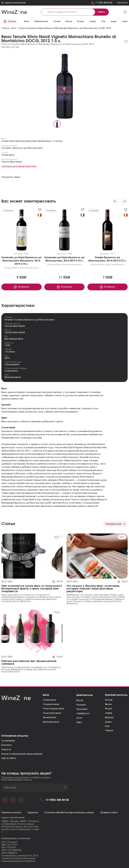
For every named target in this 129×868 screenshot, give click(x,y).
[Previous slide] (115, 201)
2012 (7, 358)
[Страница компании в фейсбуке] (13, 800)
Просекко (82, 709)
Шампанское (41, 21)
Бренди (109, 717)
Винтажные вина (14, 339)
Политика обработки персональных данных (69, 813)
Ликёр (109, 713)
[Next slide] (124, 201)
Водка (81, 21)
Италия (9, 320)
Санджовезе (12, 364)
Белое (80, 700)
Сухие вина (11, 371)
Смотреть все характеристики (19, 166)
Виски (69, 21)
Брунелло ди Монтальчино (39, 320)
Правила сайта (109, 813)
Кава (79, 722)
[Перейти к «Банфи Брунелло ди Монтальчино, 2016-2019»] (108, 231)
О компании (8, 741)
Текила (109, 731)
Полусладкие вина (53, 709)
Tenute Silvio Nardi (15, 326)
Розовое (81, 705)
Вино (27, 21)
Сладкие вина (51, 704)
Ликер (93, 21)
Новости (6, 750)
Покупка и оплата (11, 813)
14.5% (8, 345)
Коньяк (57, 21)
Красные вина (13, 377)
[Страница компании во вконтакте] (5, 800)
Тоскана (18, 320)
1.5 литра (10, 352)
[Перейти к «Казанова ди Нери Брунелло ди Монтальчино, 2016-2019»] (64, 231)
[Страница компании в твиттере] (21, 800)
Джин (114, 21)
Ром (103, 21)
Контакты (7, 745)
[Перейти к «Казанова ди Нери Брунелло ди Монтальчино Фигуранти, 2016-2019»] (21, 231)
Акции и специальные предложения (22, 754)
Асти (79, 718)
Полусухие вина (52, 713)
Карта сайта (8, 758)
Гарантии (33, 813)
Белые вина (49, 717)
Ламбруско (83, 713)
